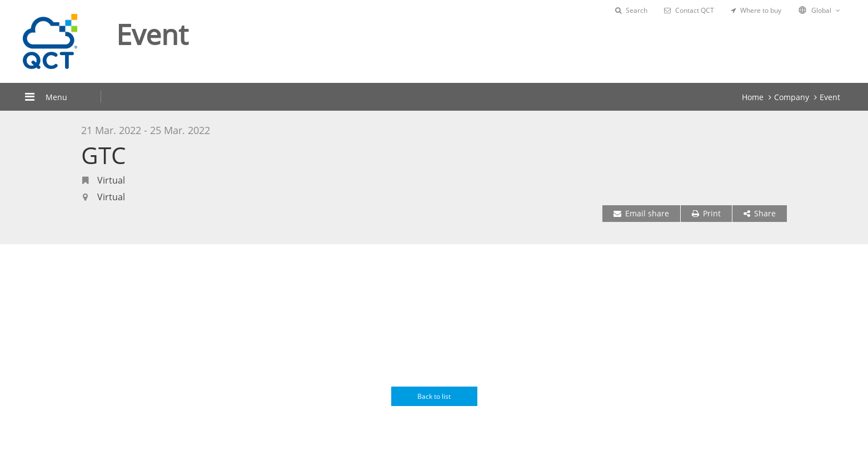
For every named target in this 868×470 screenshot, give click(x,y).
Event (830, 97)
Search (631, 10)
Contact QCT (689, 10)
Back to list (434, 396)
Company (792, 97)
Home (753, 97)
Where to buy (756, 10)
